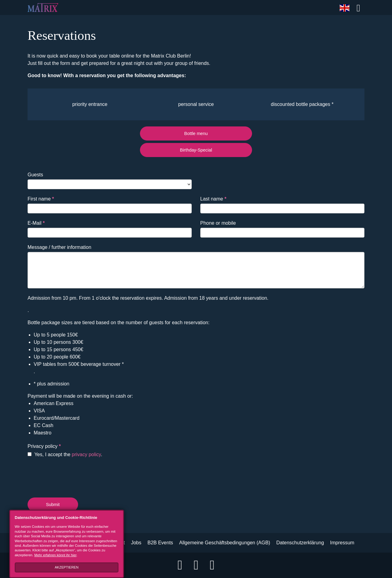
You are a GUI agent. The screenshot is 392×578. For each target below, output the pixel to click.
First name (41, 199)
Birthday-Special (196, 150)
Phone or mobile (218, 223)
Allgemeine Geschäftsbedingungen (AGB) (225, 543)
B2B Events (160, 543)
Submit (53, 505)
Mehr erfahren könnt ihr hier (55, 555)
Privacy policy (44, 446)
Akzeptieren (67, 567)
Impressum (342, 543)
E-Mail (36, 223)
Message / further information (59, 247)
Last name (213, 199)
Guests (35, 175)
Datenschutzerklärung (300, 543)
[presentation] (74, 476)
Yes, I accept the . (65, 454)
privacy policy (86, 454)
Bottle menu (196, 133)
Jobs (136, 543)
